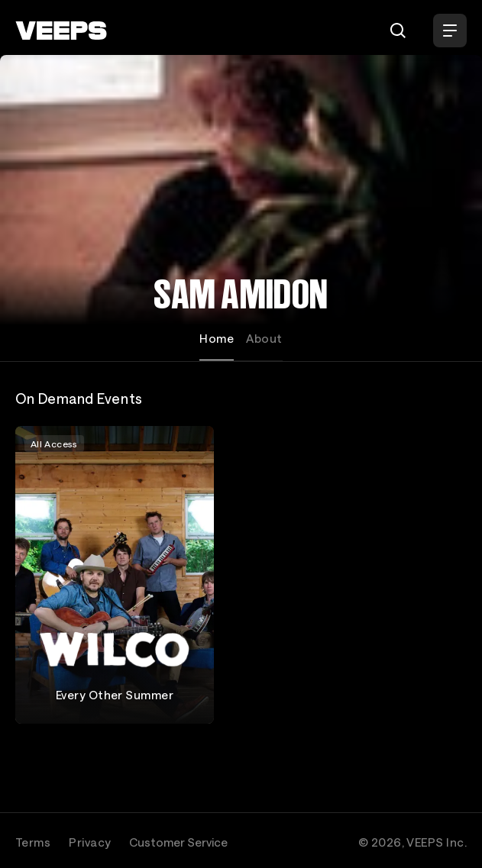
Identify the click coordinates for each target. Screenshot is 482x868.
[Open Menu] (450, 31)
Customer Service (178, 842)
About (264, 338)
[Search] (398, 31)
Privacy (90, 842)
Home (217, 338)
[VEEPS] (61, 31)
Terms (33, 842)
